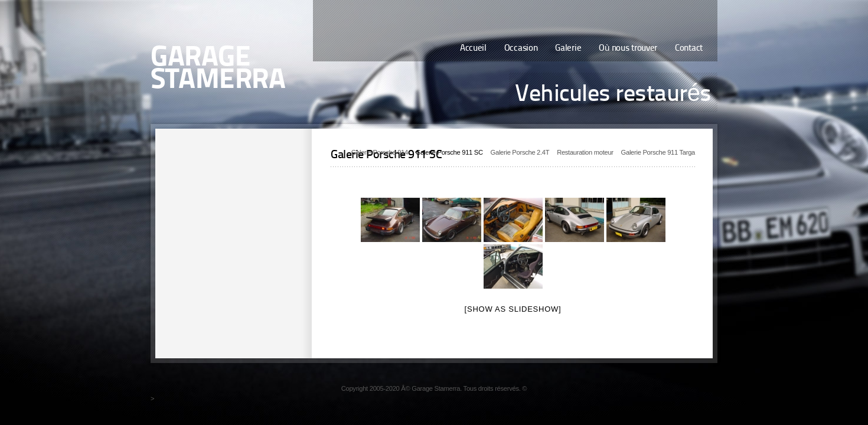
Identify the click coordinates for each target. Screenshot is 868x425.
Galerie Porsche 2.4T (520, 152)
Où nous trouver (628, 49)
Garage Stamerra (218, 70)
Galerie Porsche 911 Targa (658, 152)
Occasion (521, 49)
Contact (689, 49)
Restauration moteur (585, 152)
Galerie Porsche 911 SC (449, 152)
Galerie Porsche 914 (380, 152)
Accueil (473, 49)
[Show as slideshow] (513, 309)
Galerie (568, 49)
